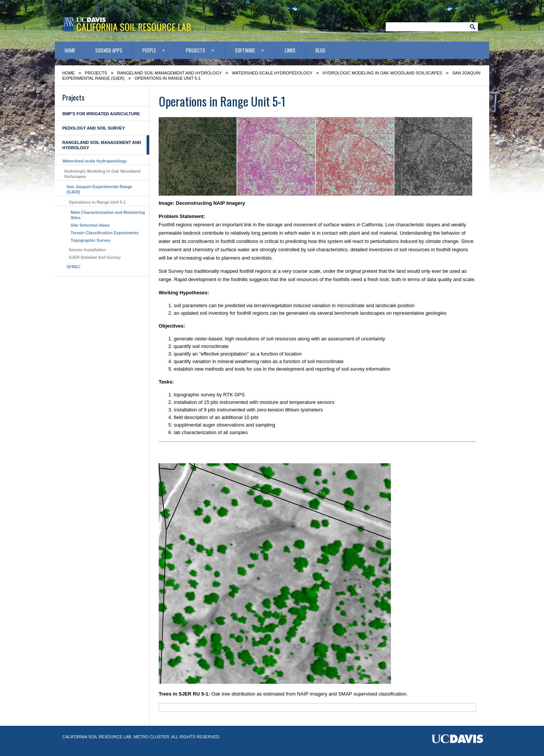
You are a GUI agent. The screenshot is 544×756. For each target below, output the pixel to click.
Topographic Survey (91, 240)
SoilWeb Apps (109, 50)
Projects (195, 50)
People (149, 50)
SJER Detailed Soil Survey (95, 257)
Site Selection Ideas (90, 225)
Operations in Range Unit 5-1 (97, 202)
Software (245, 50)
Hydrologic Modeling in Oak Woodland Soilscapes (382, 73)
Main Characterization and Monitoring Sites (108, 215)
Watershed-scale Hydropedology (272, 73)
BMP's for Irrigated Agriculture (101, 114)
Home (70, 50)
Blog (320, 50)
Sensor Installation (87, 250)
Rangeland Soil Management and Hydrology (169, 73)
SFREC (73, 267)
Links (290, 50)
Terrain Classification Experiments (105, 233)
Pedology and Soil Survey (93, 128)
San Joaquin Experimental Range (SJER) (99, 189)
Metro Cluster (151, 737)
